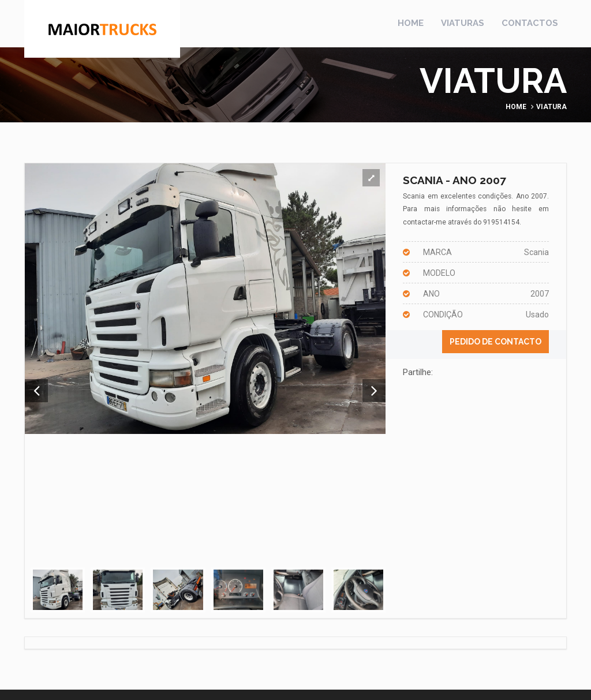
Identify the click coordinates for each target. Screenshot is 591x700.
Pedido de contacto (495, 342)
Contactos (530, 23)
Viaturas (463, 23)
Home (411, 23)
